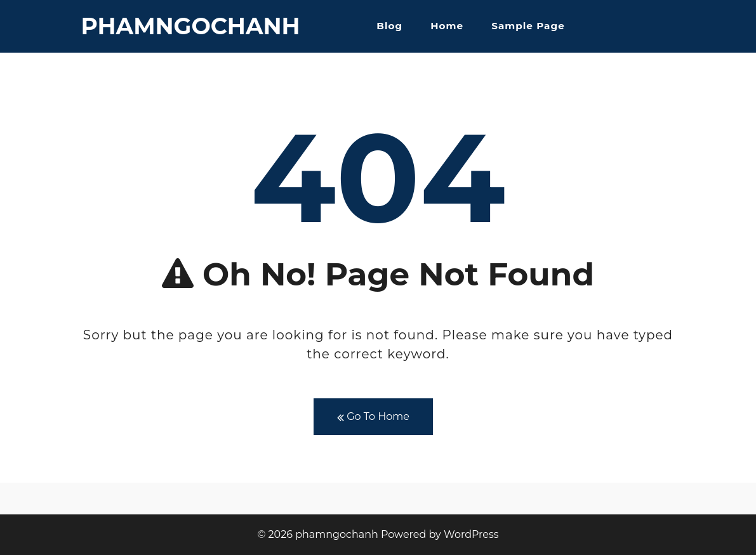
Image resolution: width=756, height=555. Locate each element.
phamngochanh (191, 26)
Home (447, 26)
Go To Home (373, 417)
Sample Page (528, 26)
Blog (389, 26)
